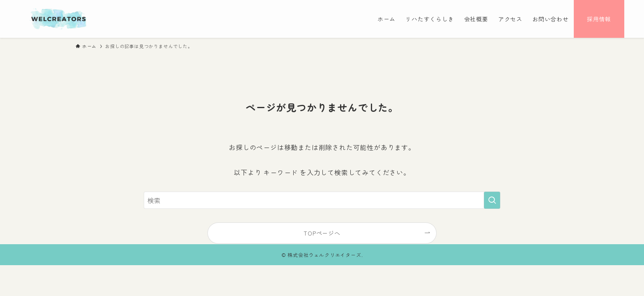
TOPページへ (322, 233)
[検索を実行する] (492, 200)
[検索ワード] (322, 200)
